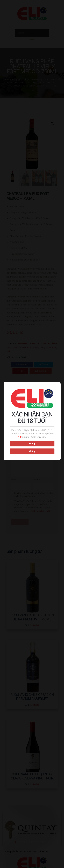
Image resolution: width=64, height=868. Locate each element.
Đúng (32, 444)
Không (32, 451)
